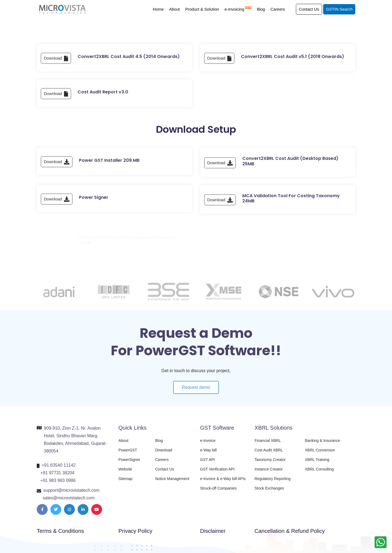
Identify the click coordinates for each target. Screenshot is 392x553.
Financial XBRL (268, 444)
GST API (207, 463)
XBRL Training (317, 463)
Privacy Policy (135, 531)
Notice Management (172, 482)
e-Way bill (208, 454)
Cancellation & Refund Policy (290, 531)
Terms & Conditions (60, 531)
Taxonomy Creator (270, 463)
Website (125, 473)
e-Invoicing (238, 9)
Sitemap (125, 482)
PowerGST (128, 454)
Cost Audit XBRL (269, 454)
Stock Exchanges (269, 492)
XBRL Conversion (320, 454)
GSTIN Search (339, 9)
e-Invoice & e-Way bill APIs (223, 482)
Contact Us (309, 9)
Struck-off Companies (218, 492)
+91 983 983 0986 (58, 484)
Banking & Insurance (322, 444)
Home (158, 9)
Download (56, 65)
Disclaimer (213, 531)
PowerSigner (129, 463)
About (174, 9)
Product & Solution (202, 9)
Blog (261, 9)
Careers (278, 9)
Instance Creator (269, 473)
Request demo (196, 395)
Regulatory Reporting (272, 482)
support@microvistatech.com (71, 494)
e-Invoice (208, 444)
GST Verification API (217, 473)
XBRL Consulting (319, 473)
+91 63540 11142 (59, 469)
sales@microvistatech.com (69, 502)
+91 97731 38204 (57, 477)
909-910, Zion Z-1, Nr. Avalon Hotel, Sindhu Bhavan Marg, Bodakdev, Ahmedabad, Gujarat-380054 (75, 443)
